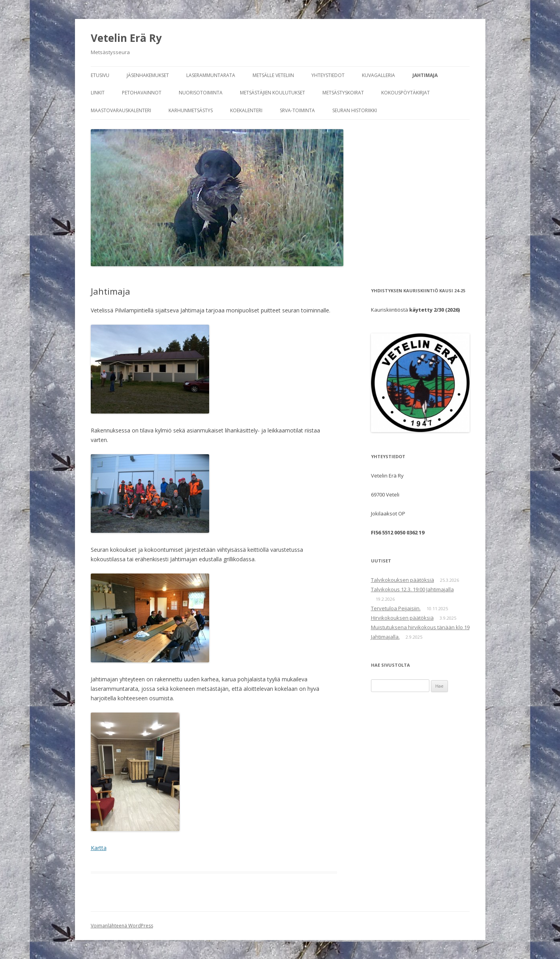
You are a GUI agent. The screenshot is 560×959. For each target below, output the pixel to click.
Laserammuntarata (211, 75)
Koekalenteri (246, 110)
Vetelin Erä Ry (126, 38)
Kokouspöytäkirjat (405, 93)
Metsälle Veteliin (273, 75)
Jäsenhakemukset (148, 75)
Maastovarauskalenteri (121, 110)
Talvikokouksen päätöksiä (403, 580)
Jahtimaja (425, 75)
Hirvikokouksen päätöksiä (402, 618)
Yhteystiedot (328, 75)
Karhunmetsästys (191, 110)
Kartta (99, 848)
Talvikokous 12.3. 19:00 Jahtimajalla (412, 589)
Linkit (98, 93)
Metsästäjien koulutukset (273, 93)
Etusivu (100, 75)
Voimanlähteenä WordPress (122, 926)
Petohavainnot (142, 93)
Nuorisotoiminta (201, 93)
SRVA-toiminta (297, 110)
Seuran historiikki (355, 110)
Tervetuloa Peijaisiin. (396, 608)
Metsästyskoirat (343, 93)
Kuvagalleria (378, 75)
